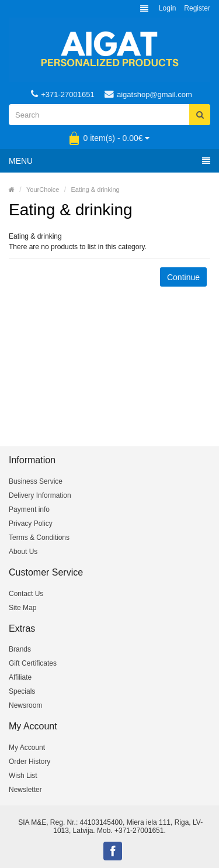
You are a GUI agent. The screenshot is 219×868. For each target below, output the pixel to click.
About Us (23, 552)
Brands (20, 649)
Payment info (29, 509)
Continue (183, 277)
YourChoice (43, 190)
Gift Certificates (33, 663)
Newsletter (25, 790)
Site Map (22, 608)
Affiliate (20, 677)
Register (197, 8)
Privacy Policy (31, 523)
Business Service (36, 481)
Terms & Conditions (39, 538)
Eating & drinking (95, 190)
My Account (27, 748)
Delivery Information (40, 495)
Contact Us (26, 594)
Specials (22, 691)
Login (167, 8)
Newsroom (25, 705)
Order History (29, 762)
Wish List (23, 776)
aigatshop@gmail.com (148, 94)
